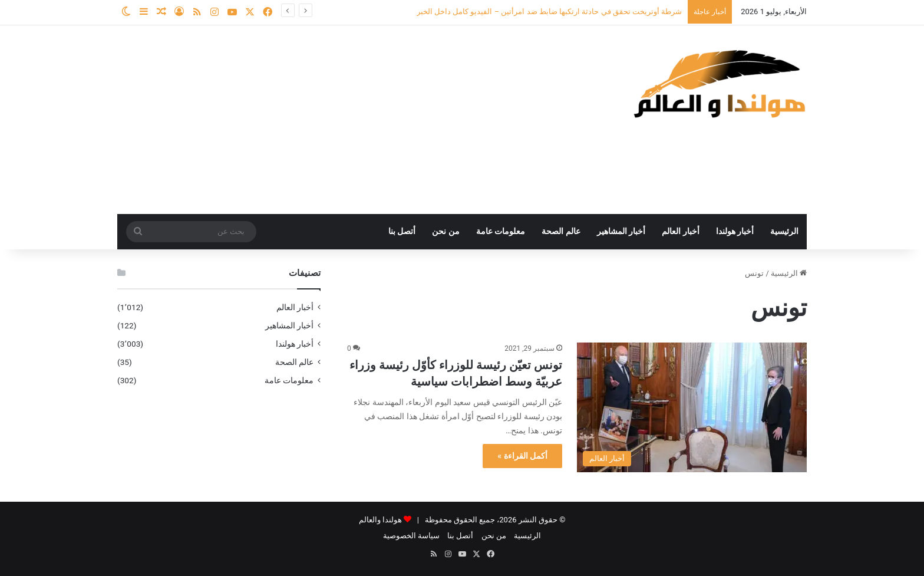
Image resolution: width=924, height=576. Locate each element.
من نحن (446, 231)
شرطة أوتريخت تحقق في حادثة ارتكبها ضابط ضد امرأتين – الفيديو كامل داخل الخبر (549, 11)
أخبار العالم (681, 231)
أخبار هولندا (735, 231)
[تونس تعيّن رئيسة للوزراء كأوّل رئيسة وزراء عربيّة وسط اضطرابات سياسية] (692, 407)
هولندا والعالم (381, 520)
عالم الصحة (561, 231)
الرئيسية (784, 231)
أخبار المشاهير (621, 231)
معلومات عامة (501, 231)
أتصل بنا (402, 231)
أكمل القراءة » (522, 456)
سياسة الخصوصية (411, 536)
